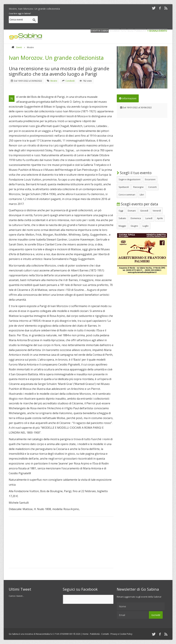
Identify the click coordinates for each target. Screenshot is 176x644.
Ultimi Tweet (20, 589)
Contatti (105, 634)
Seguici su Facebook (80, 589)
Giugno (134, 226)
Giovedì (144, 211)
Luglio (146, 226)
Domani (132, 211)
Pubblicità (95, 634)
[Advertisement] (106, 20)
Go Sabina (72, 599)
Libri (142, 195)
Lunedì (149, 218)
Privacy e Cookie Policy (121, 634)
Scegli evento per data (137, 204)
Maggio (122, 226)
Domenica (136, 218)
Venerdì (157, 211)
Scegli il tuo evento (134, 173)
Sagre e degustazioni (130, 179)
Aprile (160, 218)
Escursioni (150, 179)
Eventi (19, 47)
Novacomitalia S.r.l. (45, 634)
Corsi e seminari (127, 195)
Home (85, 634)
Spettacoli (124, 187)
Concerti (152, 187)
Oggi (121, 211)
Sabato (122, 218)
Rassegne (138, 187)
